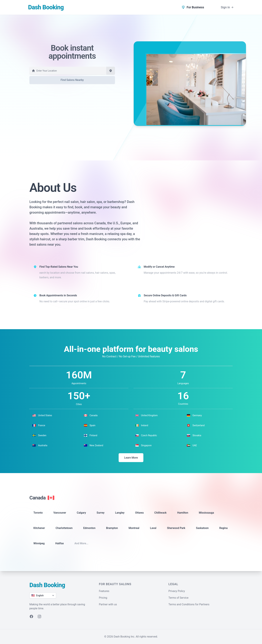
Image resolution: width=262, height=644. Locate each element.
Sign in (227, 7)
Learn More (131, 458)
